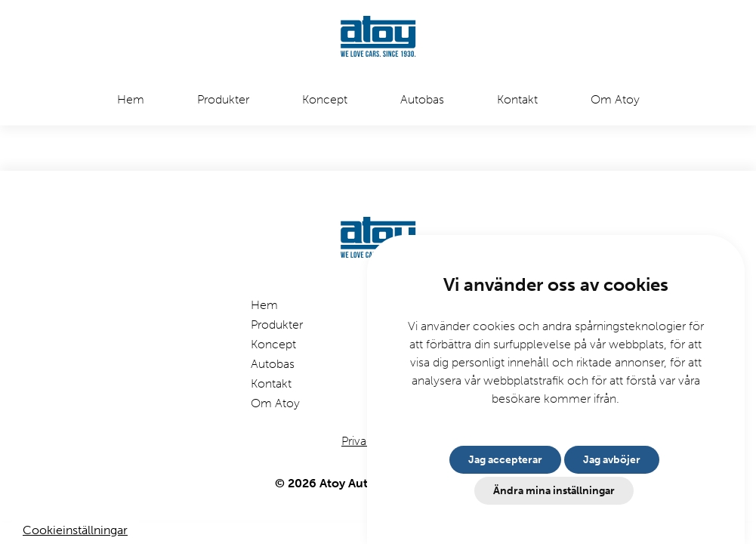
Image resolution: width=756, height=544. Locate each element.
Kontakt (517, 99)
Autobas (422, 99)
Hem (131, 99)
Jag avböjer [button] (612, 460)
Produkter (223, 99)
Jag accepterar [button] (505, 460)
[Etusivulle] (378, 38)
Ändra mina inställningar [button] (554, 491)
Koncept (325, 99)
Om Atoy (615, 99)
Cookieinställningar (75, 530)
